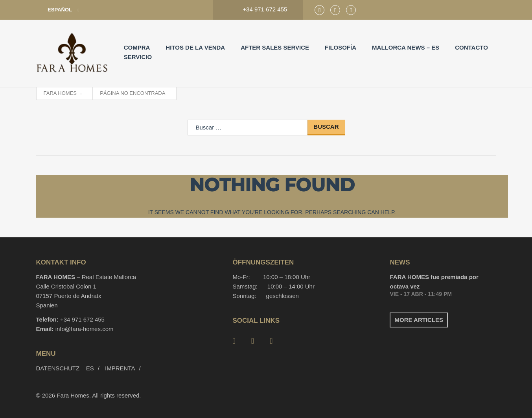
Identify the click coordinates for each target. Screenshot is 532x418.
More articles (419, 320)
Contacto (471, 47)
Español (55, 10)
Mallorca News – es (406, 47)
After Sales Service (275, 47)
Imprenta (120, 368)
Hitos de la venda (195, 47)
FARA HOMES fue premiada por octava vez (434, 282)
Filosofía (341, 47)
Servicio (138, 57)
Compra (137, 47)
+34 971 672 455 (82, 319)
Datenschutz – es (65, 368)
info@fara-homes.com (85, 329)
